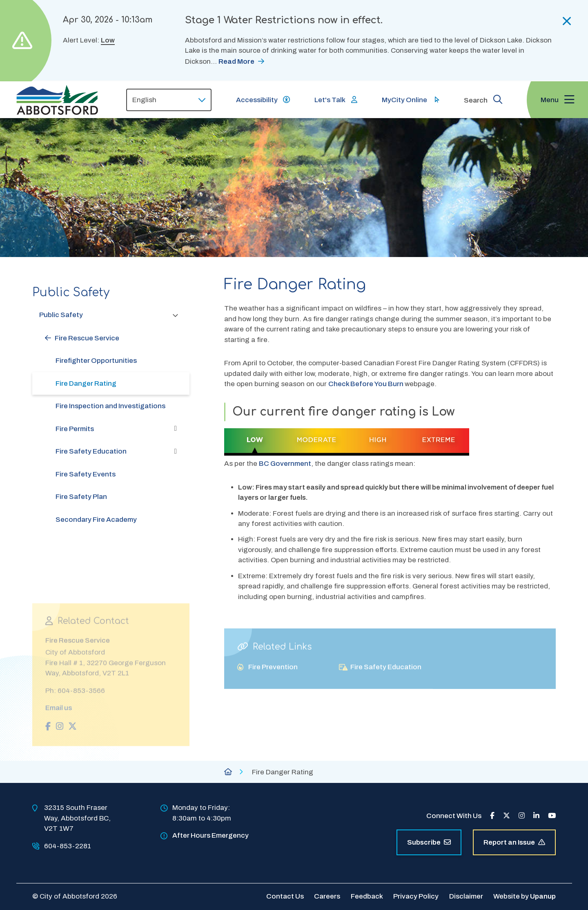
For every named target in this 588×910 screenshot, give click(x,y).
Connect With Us (454, 816)
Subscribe (429, 842)
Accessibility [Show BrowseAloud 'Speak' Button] (257, 100)
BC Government (285, 464)
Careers (327, 896)
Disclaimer (466, 896)
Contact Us (285, 896)
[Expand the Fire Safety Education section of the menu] (176, 452)
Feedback (367, 896)
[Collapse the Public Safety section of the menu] (176, 315)
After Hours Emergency (210, 835)
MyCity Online (404, 100)
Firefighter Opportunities (96, 361)
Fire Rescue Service (87, 338)
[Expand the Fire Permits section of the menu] (176, 429)
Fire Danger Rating (86, 383)
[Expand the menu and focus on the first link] (557, 100)
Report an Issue (514, 842)
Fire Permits (75, 429)
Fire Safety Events (86, 474)
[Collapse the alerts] (567, 21)
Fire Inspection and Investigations (110, 406)
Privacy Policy (416, 896)
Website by (525, 896)
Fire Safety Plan (81, 497)
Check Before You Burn (366, 384)
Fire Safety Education (91, 451)
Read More (236, 61)
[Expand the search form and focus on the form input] (483, 99)
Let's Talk (330, 100)
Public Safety (61, 315)
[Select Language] (169, 100)
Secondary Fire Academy (96, 520)
